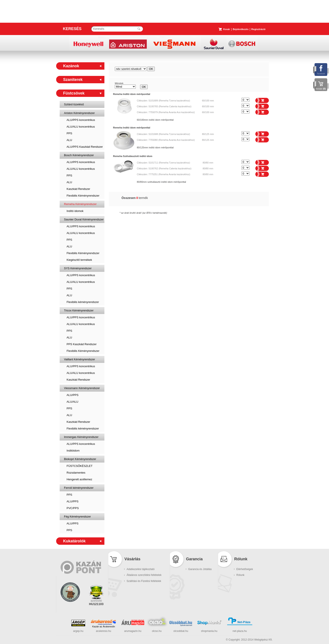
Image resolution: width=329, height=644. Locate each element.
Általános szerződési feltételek (144, 575)
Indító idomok (75, 211)
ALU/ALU (72, 402)
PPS (69, 133)
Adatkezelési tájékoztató (141, 569)
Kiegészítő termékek (79, 260)
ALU (69, 140)
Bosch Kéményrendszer (79, 155)
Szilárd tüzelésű (74, 104)
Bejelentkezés (241, 29)
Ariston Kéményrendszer (79, 113)
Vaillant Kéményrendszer (80, 359)
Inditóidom (73, 451)
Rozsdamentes (76, 473)
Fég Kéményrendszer (77, 517)
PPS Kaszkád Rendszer (82, 344)
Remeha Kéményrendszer (80, 204)
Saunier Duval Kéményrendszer (84, 219)
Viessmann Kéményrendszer (82, 388)
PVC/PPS (73, 508)
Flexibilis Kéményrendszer (83, 196)
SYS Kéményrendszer (78, 268)
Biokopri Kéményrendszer (80, 459)
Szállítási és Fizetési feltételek (144, 581)
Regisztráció (258, 29)
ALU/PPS (73, 395)
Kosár (227, 29)
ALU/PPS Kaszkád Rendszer (85, 147)
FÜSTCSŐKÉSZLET (80, 466)
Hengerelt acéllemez (79, 479)
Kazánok (71, 66)
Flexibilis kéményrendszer (83, 302)
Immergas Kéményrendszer (81, 437)
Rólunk (240, 575)
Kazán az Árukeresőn (104, 626)
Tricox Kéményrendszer (79, 310)
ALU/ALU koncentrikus (81, 127)
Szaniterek (73, 80)
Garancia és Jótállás (200, 569)
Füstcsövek (74, 93)
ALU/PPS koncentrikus (81, 120)
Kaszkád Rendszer (78, 189)
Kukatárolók (74, 541)
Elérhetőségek (245, 569)
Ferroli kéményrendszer (79, 488)
